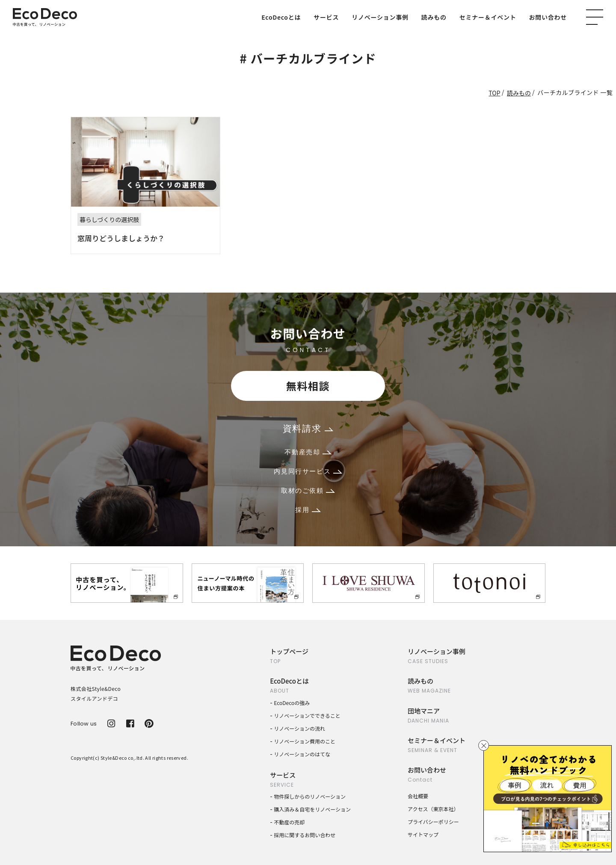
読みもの (434, 17)
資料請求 (308, 428)
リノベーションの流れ (299, 728)
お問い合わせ (548, 17)
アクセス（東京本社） (433, 809)
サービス (326, 17)
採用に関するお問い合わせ (305, 835)
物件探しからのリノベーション (310, 796)
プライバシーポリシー (433, 822)
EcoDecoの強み (292, 703)
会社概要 (418, 796)
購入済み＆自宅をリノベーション (312, 809)
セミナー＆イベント (488, 17)
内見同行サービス (308, 471)
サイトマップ (423, 834)
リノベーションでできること (307, 715)
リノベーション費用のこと (305, 741)
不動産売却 (308, 452)
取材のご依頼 (308, 490)
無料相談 (308, 386)
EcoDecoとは (281, 17)
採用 (308, 510)
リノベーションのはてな (302, 754)
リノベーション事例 (380, 17)
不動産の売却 (289, 822)
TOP (494, 93)
